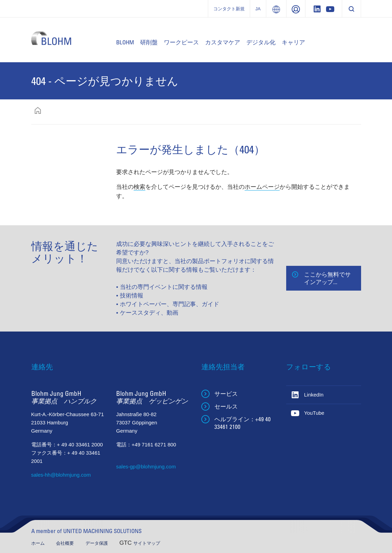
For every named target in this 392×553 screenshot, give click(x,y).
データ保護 (97, 543)
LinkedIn (314, 395)
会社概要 (66, 543)
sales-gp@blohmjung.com (146, 467)
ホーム (39, 543)
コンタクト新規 (229, 9)
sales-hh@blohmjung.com (61, 475)
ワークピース (181, 42)
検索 (139, 187)
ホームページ (262, 187)
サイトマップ (147, 543)
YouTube (314, 413)
